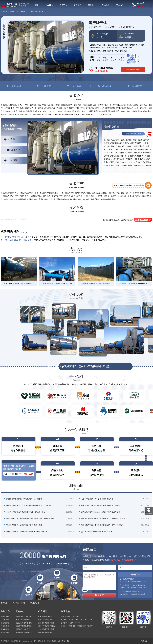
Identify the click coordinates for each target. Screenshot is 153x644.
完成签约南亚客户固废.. (47, 629)
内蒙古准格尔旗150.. (46, 620)
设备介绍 (16, 86)
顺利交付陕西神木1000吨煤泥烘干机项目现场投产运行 (27, 532)
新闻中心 (63, 5)
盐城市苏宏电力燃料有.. (24, 617)
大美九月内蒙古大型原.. (47, 623)
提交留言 (99, 595)
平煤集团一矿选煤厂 (23, 629)
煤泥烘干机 (5, 620)
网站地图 (144, 641)
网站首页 (13, 11)
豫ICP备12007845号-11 (60, 641)
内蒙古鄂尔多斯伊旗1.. (46, 617)
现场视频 (106, 5)
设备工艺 (46, 86)
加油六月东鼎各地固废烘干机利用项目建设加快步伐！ (101, 505)
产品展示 (49, 5)
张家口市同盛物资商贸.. (24, 620)
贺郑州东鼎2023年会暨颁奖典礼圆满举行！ (97, 532)
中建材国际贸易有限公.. (24, 632)
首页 (37, 5)
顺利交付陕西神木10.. (46, 632)
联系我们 (120, 5)
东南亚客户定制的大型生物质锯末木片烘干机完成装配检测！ (104, 519)
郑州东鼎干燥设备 (19, 603)
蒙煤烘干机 (5, 623)
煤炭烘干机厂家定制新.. (47, 626)
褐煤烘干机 (5, 617)
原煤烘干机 (5, 629)
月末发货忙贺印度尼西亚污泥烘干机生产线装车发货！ (101, 512)
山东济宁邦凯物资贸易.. (24, 626)
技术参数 (77, 86)
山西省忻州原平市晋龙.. (24, 623)
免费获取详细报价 (133, 70)
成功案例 (92, 5)
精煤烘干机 (5, 626)
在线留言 (137, 86)
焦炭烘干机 (5, 632)
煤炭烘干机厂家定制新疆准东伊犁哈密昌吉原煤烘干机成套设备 (30, 519)
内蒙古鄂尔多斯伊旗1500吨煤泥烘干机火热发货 (24, 499)
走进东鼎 (77, 5)
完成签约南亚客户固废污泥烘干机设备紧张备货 (24, 525)
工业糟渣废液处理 (34, 11)
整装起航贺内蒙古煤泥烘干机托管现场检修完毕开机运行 (102, 525)
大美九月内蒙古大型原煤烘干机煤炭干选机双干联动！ (27, 512)
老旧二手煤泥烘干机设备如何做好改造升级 (97, 499)
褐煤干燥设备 (34, 603)
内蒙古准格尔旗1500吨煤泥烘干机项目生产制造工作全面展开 (29, 505)
